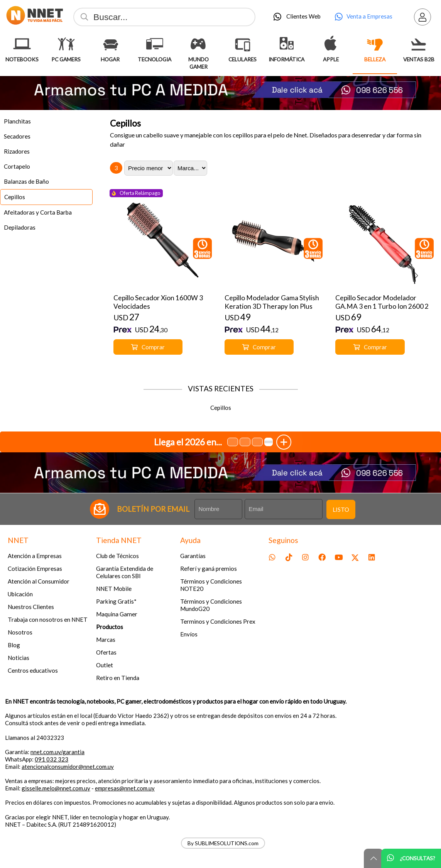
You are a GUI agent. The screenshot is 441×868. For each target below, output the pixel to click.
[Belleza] (375, 44)
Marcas (106, 640)
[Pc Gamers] (66, 44)
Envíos (189, 634)
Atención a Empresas (35, 556)
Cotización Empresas (35, 569)
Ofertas (106, 652)
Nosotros (20, 632)
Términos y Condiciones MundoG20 (211, 605)
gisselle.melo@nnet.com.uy (56, 788)
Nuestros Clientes (31, 607)
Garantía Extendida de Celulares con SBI (125, 572)
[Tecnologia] (154, 44)
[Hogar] (110, 44)
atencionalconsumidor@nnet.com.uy (68, 766)
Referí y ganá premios (209, 569)
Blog (14, 645)
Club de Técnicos (117, 556)
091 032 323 (52, 759)
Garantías (193, 556)
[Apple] (331, 44)
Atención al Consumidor (39, 581)
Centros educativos (33, 670)
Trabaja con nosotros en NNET (48, 619)
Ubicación (20, 594)
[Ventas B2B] (419, 44)
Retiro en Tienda (118, 678)
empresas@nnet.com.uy (125, 788)
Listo (341, 509)
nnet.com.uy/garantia (57, 752)
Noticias (19, 658)
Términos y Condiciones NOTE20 (211, 585)
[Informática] (287, 44)
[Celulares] (243, 44)
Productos (110, 627)
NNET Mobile (114, 589)
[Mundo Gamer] (198, 44)
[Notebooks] (22, 44)
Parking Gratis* (116, 601)
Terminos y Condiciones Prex (218, 621)
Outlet (105, 665)
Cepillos (125, 123)
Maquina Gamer (117, 614)
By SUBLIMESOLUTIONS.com (223, 843)
